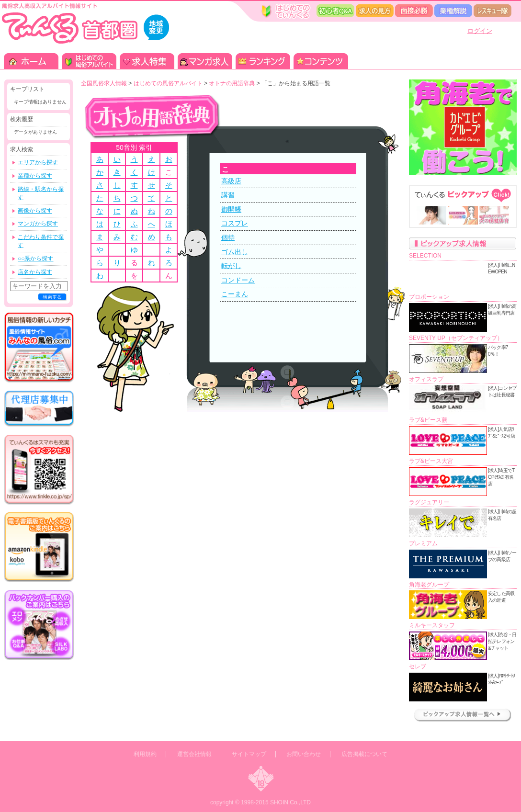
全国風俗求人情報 (104, 83)
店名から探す (35, 272)
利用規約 (145, 754)
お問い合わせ (304, 754)
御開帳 (231, 209)
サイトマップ (249, 754)
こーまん (235, 294)
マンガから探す (38, 224)
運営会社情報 (194, 754)
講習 (228, 195)
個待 (228, 237)
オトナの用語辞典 (232, 83)
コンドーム (238, 280)
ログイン (480, 31)
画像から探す (35, 211)
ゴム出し (235, 252)
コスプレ (235, 223)
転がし (231, 266)
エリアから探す (38, 162)
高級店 (231, 181)
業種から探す (35, 176)
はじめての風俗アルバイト (168, 83)
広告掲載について (364, 754)
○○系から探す (36, 259)
